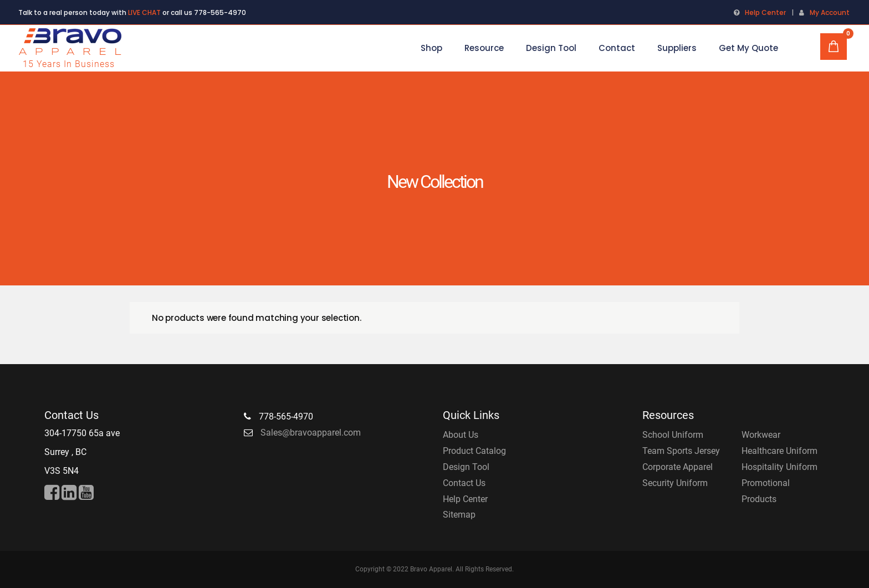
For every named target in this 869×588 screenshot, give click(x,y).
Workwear (761, 435)
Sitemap (459, 515)
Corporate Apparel (678, 467)
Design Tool (466, 467)
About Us (461, 435)
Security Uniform (675, 483)
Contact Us (464, 483)
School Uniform (673, 435)
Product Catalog (474, 451)
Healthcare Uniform (779, 451)
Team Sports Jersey (681, 451)
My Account (830, 12)
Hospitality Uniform (779, 467)
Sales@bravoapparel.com (311, 433)
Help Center (765, 12)
